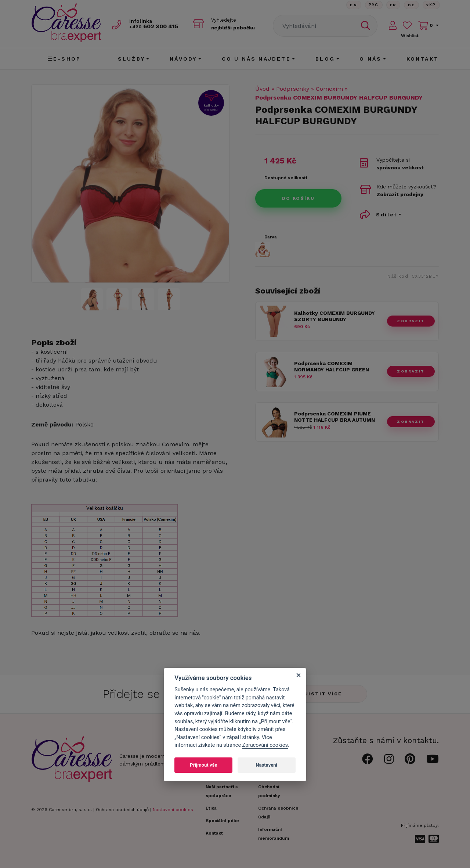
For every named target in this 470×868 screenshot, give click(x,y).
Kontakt (423, 59)
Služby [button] (131, 59)
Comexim (329, 89)
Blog (325, 59)
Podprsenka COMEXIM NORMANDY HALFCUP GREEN (332, 366)
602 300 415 (156, 26)
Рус (372, 5)
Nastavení (266, 765)
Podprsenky (293, 89)
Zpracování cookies (265, 745)
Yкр (431, 5)
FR (392, 5)
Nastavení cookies (173, 810)
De (411, 5)
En (352, 5)
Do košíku (299, 198)
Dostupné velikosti (286, 178)
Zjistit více (321, 694)
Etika (211, 808)
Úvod (262, 89)
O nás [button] (370, 59)
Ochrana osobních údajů (122, 810)
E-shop (64, 59)
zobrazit (411, 321)
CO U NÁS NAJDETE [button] (256, 59)
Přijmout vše (203, 765)
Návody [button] (183, 59)
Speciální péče (222, 821)
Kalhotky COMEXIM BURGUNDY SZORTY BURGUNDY (335, 316)
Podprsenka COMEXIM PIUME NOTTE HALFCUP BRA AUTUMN (335, 417)
